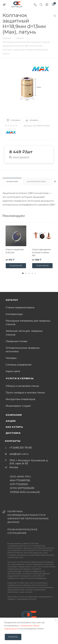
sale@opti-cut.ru (19, 454)
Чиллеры (11, 358)
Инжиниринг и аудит (18, 406)
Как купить (14, 427)
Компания (14, 415)
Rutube (14, 467)
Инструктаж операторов (20, 399)
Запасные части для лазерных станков (24, 333)
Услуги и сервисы (20, 378)
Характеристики (36, 182)
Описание (12, 182)
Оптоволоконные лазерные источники (23, 350)
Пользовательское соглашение (22, 531)
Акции (11, 421)
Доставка (13, 433)
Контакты (13, 441)
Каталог (12, 300)
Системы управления (19, 365)
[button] (23, 273)
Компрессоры (14, 314)
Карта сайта (13, 371)
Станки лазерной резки (20, 307)
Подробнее (16, 266)
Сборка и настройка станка (22, 386)
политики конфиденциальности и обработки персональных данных (26, 546)
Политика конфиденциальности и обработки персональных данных (28, 517)
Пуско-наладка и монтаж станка (25, 393)
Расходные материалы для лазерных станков (28, 322)
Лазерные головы (17, 341)
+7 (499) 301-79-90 (21, 448)
